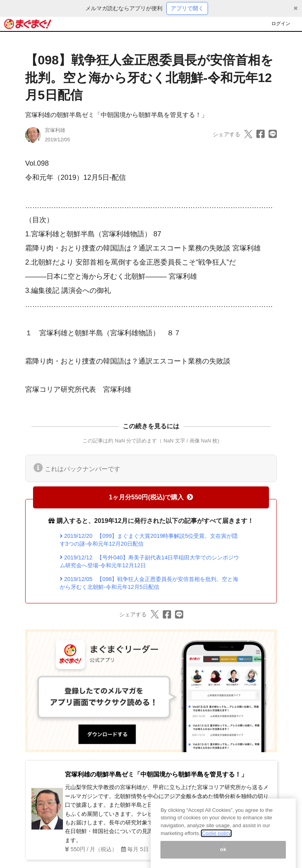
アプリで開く (187, 8)
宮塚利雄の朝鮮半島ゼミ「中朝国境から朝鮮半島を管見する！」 (116, 115)
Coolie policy (216, 841)
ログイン (281, 24)
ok (223, 857)
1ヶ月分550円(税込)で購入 (151, 497)
